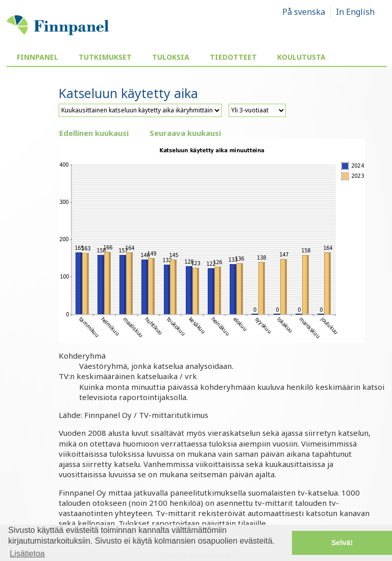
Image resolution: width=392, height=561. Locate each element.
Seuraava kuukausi (185, 133)
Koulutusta (301, 57)
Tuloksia (171, 57)
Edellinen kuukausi (94, 133)
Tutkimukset (105, 57)
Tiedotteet (233, 57)
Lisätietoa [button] (27, 554)
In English (355, 12)
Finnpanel (38, 57)
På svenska (304, 12)
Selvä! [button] (342, 543)
